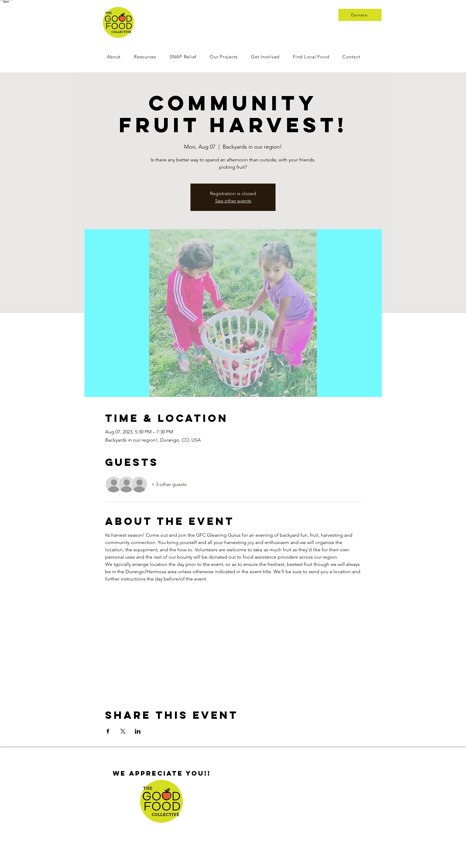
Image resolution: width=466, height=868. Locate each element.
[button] (265, 57)
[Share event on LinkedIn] (138, 731)
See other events (233, 201)
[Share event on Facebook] (108, 731)
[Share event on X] (123, 731)
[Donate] (360, 15)
